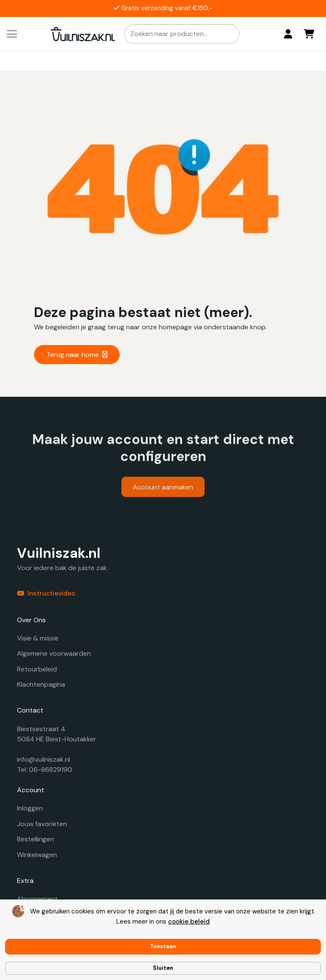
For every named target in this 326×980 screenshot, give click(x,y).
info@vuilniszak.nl (44, 759)
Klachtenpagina (41, 684)
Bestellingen (35, 839)
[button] (12, 34)
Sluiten (163, 968)
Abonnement (37, 899)
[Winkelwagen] (309, 34)
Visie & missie (38, 638)
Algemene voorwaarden (54, 653)
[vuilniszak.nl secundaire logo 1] (83, 34)
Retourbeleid (37, 669)
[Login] (288, 34)
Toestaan (163, 946)
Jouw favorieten (42, 824)
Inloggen (30, 808)
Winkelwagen (37, 855)
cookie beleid (189, 922)
